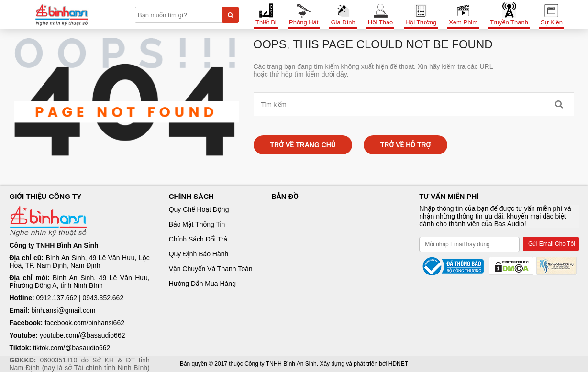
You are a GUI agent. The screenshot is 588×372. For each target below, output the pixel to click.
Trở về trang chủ (303, 145)
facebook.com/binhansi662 (84, 323)
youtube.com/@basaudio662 (82, 335)
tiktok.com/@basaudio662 (72, 348)
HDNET (398, 364)
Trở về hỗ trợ (406, 145)
